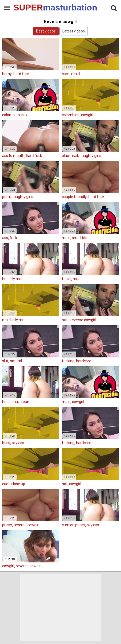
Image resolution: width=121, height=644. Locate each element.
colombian (11, 115)
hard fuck (21, 74)
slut (5, 361)
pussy (7, 525)
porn (6, 197)
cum (6, 484)
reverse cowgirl (83, 320)
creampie (28, 402)
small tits (80, 238)
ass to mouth (13, 156)
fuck (13, 238)
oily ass (16, 279)
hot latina (10, 402)
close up (18, 484)
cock (66, 74)
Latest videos (74, 31)
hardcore (84, 361)
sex (24, 115)
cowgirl (87, 115)
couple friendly (74, 197)
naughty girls (90, 156)
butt (65, 320)
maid (75, 74)
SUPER (27, 8)
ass (5, 238)
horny (7, 74)
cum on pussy (73, 525)
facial (67, 279)
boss (6, 443)
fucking (68, 361)
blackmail (70, 156)
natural (16, 361)
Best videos (46, 31)
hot (5, 279)
